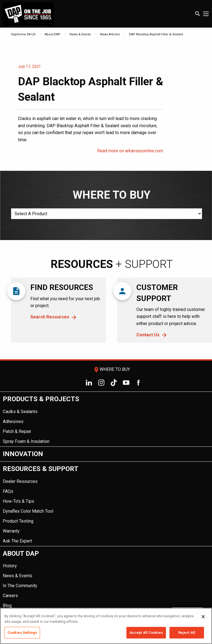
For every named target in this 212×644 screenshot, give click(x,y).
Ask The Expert (17, 541)
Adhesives (13, 421)
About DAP (53, 34)
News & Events (80, 34)
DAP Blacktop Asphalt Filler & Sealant (156, 34)
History (10, 566)
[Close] (203, 617)
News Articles (110, 34)
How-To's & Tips (18, 501)
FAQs (8, 491)
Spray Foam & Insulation (26, 441)
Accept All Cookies (146, 633)
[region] (106, 626)
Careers (10, 596)
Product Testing (18, 521)
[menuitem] (106, 419)
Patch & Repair (17, 431)
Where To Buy (112, 369)
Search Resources (50, 317)
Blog (7, 606)
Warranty (11, 531)
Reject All (187, 633)
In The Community (20, 586)
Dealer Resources (20, 481)
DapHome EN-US (23, 34)
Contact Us (148, 335)
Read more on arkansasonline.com (130, 151)
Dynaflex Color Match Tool (28, 511)
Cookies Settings (22, 633)
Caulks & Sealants (20, 412)
